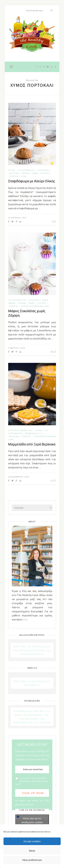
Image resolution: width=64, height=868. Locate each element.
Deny (32, 851)
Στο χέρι (45, 173)
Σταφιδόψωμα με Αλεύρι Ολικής (32, 181)
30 (53, 352)
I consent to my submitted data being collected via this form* (32, 781)
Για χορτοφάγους (26, 170)
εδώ (25, 619)
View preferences (32, 860)
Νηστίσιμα (14, 173)
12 (53, 481)
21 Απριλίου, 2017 (17, 218)
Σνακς (35, 173)
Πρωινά (26, 173)
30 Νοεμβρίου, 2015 (19, 477)
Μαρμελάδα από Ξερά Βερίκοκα (32, 444)
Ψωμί (24, 176)
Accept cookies (32, 841)
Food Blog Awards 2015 (20, 430)
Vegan (11, 170)
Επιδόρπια (43, 170)
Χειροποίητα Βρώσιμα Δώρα (35, 306)
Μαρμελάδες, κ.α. (34, 433)
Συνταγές (14, 176)
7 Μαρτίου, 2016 (17, 348)
